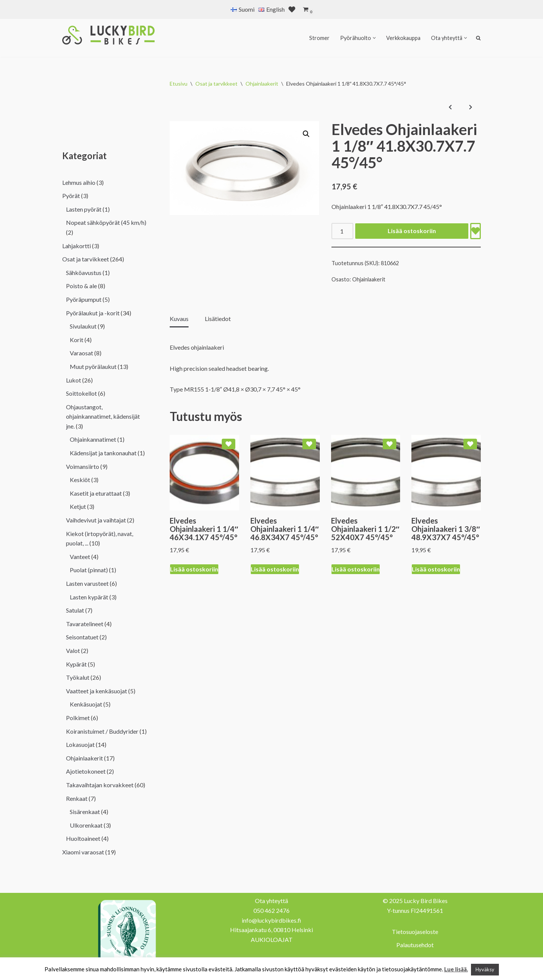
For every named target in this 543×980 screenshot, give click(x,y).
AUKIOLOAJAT (272, 939)
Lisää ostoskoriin (412, 231)
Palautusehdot (415, 945)
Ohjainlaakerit (262, 84)
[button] (374, 38)
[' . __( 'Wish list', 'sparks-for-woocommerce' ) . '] (292, 9)
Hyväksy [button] (485, 969)
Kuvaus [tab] (179, 319)
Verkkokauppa (403, 38)
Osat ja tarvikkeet (216, 84)
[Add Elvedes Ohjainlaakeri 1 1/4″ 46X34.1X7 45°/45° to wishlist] (229, 444)
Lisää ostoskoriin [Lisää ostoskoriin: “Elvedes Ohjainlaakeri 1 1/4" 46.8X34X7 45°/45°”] (275, 569)
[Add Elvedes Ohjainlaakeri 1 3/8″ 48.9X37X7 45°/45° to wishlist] (470, 444)
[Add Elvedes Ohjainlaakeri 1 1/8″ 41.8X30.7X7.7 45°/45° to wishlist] (476, 231)
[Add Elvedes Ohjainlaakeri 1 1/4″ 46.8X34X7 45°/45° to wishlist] (309, 444)
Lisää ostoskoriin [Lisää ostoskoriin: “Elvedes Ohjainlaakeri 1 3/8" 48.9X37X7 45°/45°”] (436, 569)
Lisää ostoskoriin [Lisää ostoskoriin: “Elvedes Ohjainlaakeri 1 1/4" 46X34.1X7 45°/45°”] (194, 569)
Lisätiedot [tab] (218, 319)
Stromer (319, 38)
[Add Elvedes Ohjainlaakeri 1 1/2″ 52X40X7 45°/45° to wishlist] (390, 444)
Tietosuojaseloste (415, 932)
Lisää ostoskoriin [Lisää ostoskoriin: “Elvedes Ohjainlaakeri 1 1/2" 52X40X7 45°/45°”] (356, 569)
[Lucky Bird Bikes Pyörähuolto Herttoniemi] (108, 35)
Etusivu (179, 84)
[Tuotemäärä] (342, 231)
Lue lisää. (456, 969)
